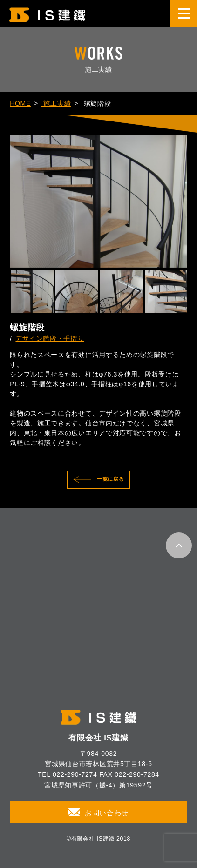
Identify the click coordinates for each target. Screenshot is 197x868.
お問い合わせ (107, 813)
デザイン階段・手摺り (50, 338)
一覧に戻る (111, 479)
